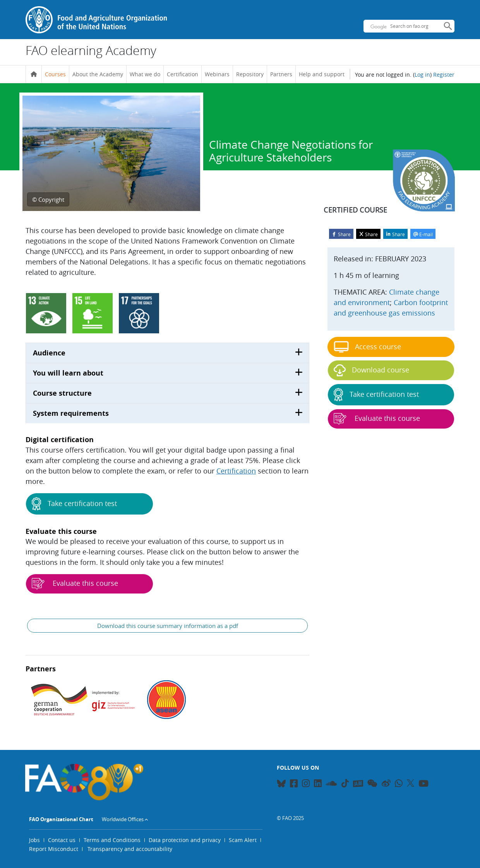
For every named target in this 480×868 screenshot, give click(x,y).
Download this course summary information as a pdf (168, 626)
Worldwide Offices (123, 819)
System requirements (71, 413)
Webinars (217, 74)
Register (444, 75)
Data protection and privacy (185, 840)
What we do (145, 74)
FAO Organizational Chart (61, 819)
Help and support (322, 74)
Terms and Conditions (112, 840)
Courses (55, 74)
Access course (367, 347)
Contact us (62, 840)
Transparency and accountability (130, 849)
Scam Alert (243, 840)
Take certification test (74, 504)
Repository (250, 74)
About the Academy (98, 74)
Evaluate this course (75, 584)
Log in (422, 75)
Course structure (62, 393)
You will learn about (68, 373)
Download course (371, 370)
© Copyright (48, 199)
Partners (281, 74)
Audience (49, 353)
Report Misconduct (54, 849)
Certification (183, 74)
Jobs (34, 840)
